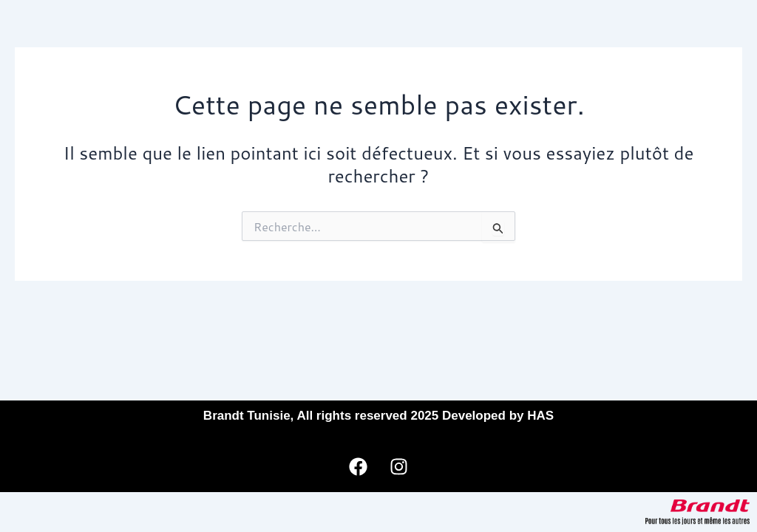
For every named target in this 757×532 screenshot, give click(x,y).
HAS (540, 416)
